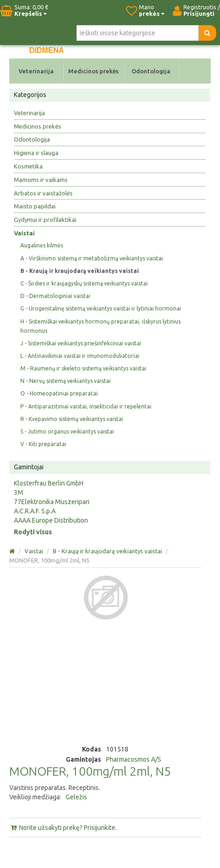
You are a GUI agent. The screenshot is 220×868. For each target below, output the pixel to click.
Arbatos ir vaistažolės (43, 193)
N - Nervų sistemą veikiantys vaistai (66, 381)
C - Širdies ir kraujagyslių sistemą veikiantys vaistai (84, 283)
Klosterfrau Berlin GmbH (49, 483)
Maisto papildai (35, 206)
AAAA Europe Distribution (51, 520)
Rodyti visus (33, 532)
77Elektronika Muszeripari (52, 502)
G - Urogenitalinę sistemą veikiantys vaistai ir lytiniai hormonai (101, 308)
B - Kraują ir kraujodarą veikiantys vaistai (80, 271)
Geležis (76, 797)
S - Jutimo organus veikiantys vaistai (67, 431)
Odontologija (151, 71)
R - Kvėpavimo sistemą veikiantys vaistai (72, 419)
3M (19, 492)
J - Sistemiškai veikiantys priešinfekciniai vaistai (81, 343)
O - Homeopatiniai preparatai (59, 393)
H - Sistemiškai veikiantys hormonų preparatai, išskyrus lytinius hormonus (101, 326)
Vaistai (24, 233)
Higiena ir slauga (36, 153)
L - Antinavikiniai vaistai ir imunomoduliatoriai (80, 356)
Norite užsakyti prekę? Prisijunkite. (63, 828)
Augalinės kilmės (42, 245)
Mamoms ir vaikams (41, 180)
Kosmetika (28, 166)
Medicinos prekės (93, 71)
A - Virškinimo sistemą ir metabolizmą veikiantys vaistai (92, 258)
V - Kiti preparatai (43, 444)
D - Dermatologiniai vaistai (55, 296)
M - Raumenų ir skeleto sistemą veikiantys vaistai (83, 368)
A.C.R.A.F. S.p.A (35, 511)
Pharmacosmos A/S (134, 759)
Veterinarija (36, 71)
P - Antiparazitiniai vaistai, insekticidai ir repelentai (86, 406)
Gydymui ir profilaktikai (45, 220)
